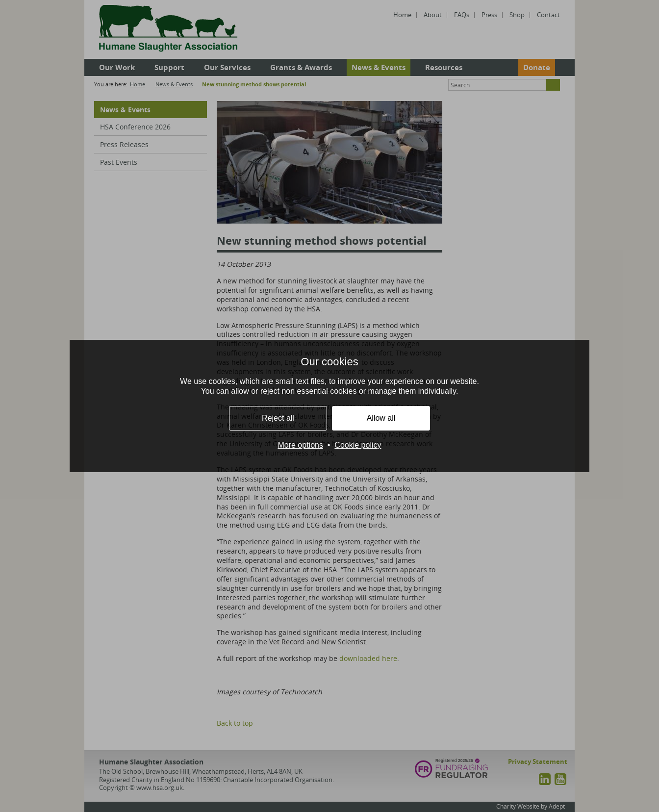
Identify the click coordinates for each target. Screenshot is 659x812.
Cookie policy (358, 445)
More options (300, 445)
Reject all (278, 418)
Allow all (381, 418)
